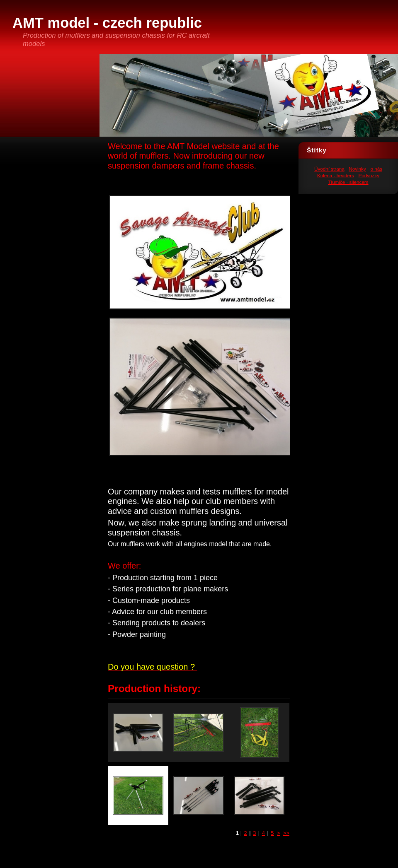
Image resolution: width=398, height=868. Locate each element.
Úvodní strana (329, 169)
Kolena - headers (336, 175)
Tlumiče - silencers (348, 182)
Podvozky (369, 175)
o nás (376, 169)
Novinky (357, 169)
